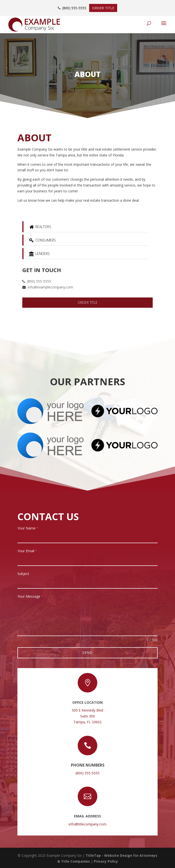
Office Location (87, 702)
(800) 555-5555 (74, 8)
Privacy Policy (106, 861)
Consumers (42, 240)
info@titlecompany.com (87, 824)
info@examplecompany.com (50, 287)
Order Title (103, 8)
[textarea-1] (87, 618)
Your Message (30, 596)
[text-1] (87, 538)
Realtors (40, 227)
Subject (23, 574)
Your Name (28, 528)
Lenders (39, 254)
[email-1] (87, 560)
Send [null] (87, 653)
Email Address (87, 816)
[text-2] (87, 583)
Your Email (27, 551)
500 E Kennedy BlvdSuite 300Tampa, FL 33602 (87, 716)
